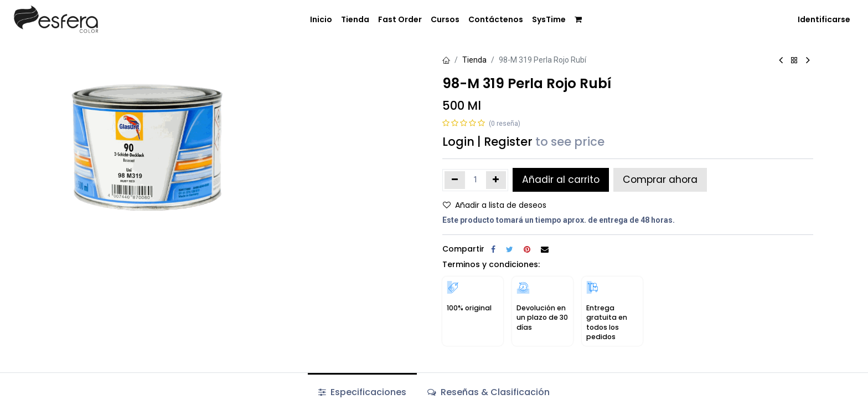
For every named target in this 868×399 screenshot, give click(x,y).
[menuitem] (321, 20)
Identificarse (824, 19)
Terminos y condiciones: (491, 264)
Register (508, 142)
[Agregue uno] (496, 180)
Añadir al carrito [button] (561, 180)
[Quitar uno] (455, 180)
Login (458, 142)
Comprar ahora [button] (660, 180)
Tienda (474, 60)
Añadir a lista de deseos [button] (495, 205)
